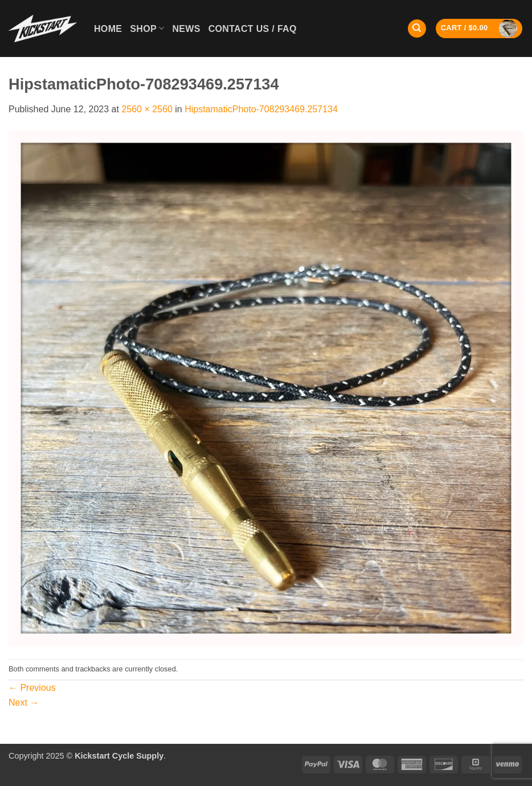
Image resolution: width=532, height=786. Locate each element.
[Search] (417, 29)
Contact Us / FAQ (253, 29)
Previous (32, 688)
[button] (479, 28)
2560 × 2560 (147, 109)
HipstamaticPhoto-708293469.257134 (261, 109)
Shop (147, 28)
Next (24, 702)
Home (108, 29)
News (186, 29)
